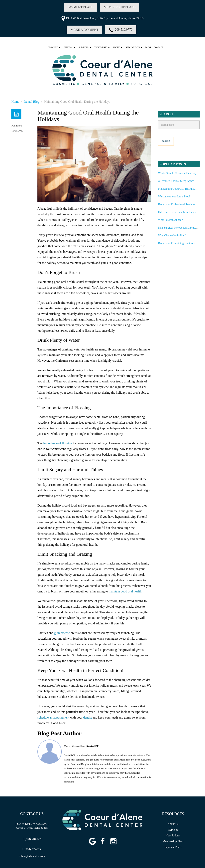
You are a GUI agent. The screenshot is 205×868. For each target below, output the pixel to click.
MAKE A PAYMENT (84, 30)
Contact (159, 47)
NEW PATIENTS (134, 47)
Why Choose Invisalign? (172, 235)
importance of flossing (58, 443)
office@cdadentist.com (32, 856)
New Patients (173, 836)
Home (15, 102)
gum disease (62, 633)
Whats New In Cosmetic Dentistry (177, 173)
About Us (173, 824)
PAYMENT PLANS (81, 7)
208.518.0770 (121, 30)
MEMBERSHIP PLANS (120, 7)
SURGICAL (85, 47)
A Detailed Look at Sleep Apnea (176, 181)
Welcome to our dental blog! (174, 197)
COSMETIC (54, 47)
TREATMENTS (102, 47)
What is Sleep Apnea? (170, 220)
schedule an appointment (53, 717)
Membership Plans (173, 841)
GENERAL (70, 47)
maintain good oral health (125, 591)
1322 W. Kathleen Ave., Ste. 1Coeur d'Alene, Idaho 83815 (32, 826)
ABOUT (118, 47)
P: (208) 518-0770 (32, 839)
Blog (148, 47)
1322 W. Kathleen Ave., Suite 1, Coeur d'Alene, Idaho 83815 (102, 18)
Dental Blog (32, 102)
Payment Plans (173, 847)
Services (173, 830)
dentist (88, 717)
